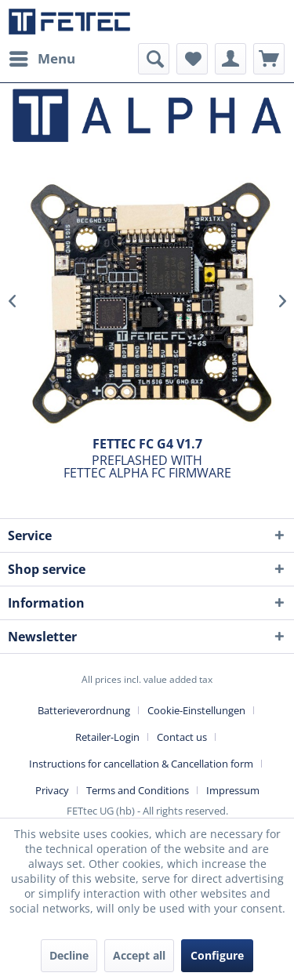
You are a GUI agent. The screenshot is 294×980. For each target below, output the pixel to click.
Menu (42, 57)
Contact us (182, 737)
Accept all (139, 955)
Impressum (233, 790)
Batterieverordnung (84, 710)
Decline (69, 955)
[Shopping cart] (269, 59)
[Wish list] (192, 59)
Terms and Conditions (138, 790)
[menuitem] (42, 59)
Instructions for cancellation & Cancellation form (141, 764)
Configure (217, 955)
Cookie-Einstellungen (196, 710)
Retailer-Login (107, 737)
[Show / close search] (154, 59)
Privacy (52, 790)
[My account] (230, 59)
